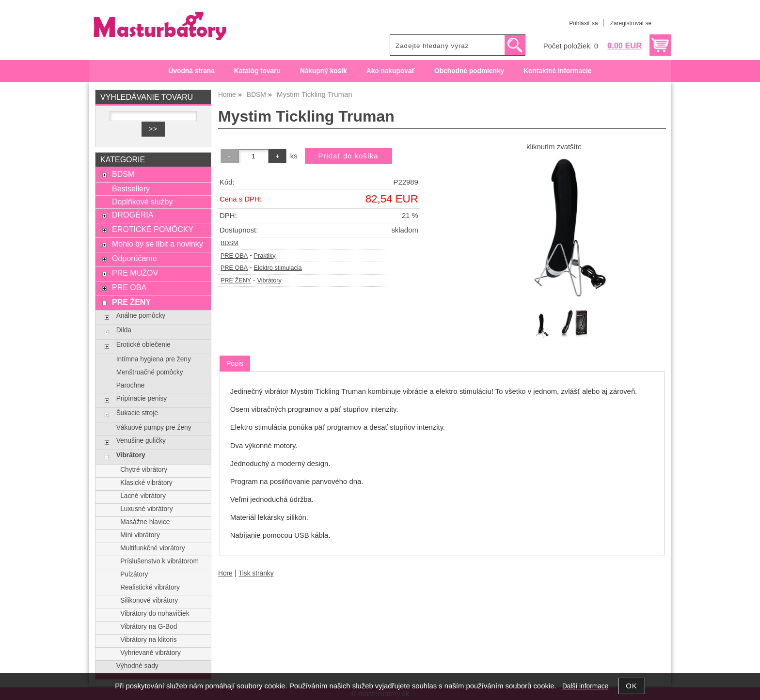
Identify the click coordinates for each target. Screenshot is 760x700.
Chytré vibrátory (144, 470)
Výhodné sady (137, 666)
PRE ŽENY (236, 280)
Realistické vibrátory (150, 587)
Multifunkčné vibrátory (152, 548)
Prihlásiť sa (583, 23)
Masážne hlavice (145, 522)
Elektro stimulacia (277, 268)
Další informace (585, 686)
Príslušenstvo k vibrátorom (159, 561)
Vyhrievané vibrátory (150, 653)
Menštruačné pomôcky (150, 372)
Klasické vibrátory (146, 483)
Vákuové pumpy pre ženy (154, 428)
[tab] (235, 364)
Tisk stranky (256, 573)
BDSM (230, 243)
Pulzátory (134, 574)
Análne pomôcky (141, 316)
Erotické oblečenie (143, 345)
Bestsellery (131, 188)
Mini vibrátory (140, 535)
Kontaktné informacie (557, 71)
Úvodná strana (192, 71)
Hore (225, 573)
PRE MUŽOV (135, 273)
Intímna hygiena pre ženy (154, 359)
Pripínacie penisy (142, 398)
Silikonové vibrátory (149, 600)
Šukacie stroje (137, 413)
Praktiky (264, 256)
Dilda (124, 330)
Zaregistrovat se (631, 23)
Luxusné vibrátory (146, 509)
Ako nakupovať (391, 71)
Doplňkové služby (142, 202)
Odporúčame (135, 258)
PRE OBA (234, 256)
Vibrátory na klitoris (148, 640)
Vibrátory (269, 280)
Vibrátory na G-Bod (149, 627)
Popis (235, 363)
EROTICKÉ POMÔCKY (153, 229)
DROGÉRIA (133, 215)
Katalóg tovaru (257, 71)
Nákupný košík (324, 71)
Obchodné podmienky (469, 71)
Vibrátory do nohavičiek (155, 614)
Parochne (131, 385)
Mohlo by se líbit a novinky (158, 244)
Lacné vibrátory (143, 496)
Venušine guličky (141, 441)
